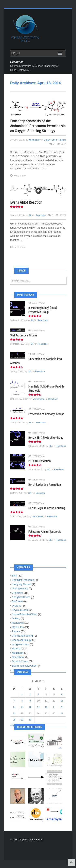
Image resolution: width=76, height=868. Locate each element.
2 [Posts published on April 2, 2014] (30, 694)
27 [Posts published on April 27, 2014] (62, 713)
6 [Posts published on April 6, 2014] (62, 694)
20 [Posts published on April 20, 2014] (62, 707)
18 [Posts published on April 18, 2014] (46, 707)
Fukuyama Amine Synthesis (45, 532)
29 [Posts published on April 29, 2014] (22, 720)
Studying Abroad (21, 584)
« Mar (13, 725)
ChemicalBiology (22, 640)
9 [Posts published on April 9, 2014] (30, 701)
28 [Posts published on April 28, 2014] (14, 720)
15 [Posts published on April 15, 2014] (22, 707)
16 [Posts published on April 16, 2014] (30, 707)
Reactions (41, 215)
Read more (18, 176)
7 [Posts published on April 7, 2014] (14, 701)
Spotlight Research (23, 580)
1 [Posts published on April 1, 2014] (22, 694)
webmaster (34, 140)
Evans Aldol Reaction (26, 202)
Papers (62, 140)
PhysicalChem (20, 610)
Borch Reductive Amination (45, 485)
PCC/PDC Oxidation (40, 461)
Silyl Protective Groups (24, 336)
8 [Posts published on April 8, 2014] (22, 701)
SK (30, 215)
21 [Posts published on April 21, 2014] (14, 713)
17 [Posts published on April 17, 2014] (38, 707)
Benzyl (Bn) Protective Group (46, 438)
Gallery (16, 618)
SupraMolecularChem (25, 614)
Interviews (18, 623)
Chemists (17, 593)
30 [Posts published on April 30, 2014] (30, 720)
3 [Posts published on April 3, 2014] (38, 694)
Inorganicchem (20, 644)
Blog (14, 576)
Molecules (18, 627)
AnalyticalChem (21, 597)
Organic (16, 606)
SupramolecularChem (25, 666)
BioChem (17, 601)
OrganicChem (51, 140)
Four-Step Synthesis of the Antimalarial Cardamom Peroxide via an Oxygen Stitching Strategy (38, 126)
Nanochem (18, 657)
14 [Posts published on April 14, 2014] (14, 707)
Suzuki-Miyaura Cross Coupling (47, 508)
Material (16, 648)
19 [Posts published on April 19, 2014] (54, 707)
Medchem (18, 653)
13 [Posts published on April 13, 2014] (62, 701)
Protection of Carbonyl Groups (46, 414)
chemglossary (20, 588)
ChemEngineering (22, 636)
